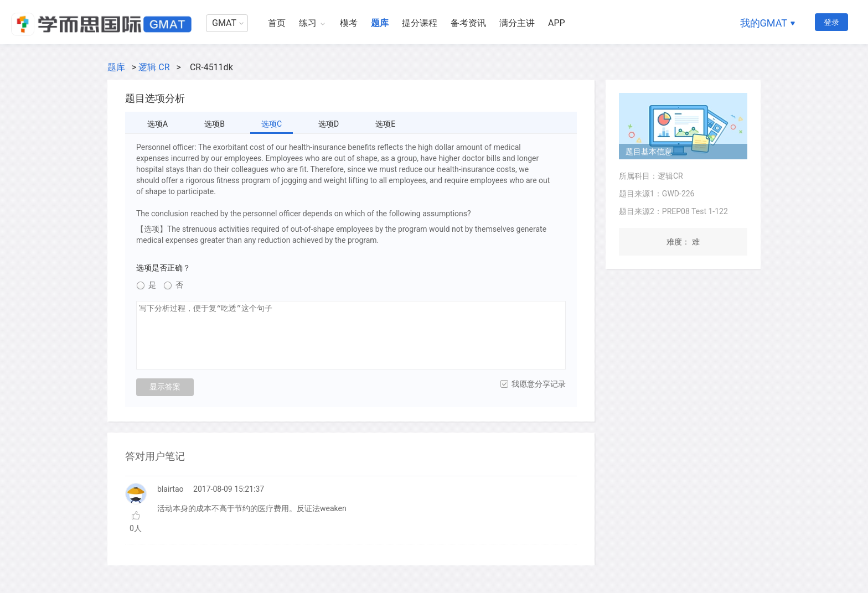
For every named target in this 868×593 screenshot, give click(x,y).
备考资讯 (468, 23)
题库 (380, 23)
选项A (157, 124)
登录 (831, 22)
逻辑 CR (154, 67)
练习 (308, 23)
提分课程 (420, 23)
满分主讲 (517, 23)
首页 (277, 23)
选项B (215, 124)
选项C (272, 124)
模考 (349, 23)
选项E (385, 124)
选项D (329, 124)
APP (557, 23)
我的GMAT (764, 23)
